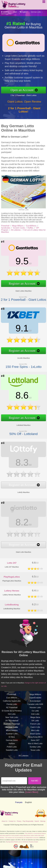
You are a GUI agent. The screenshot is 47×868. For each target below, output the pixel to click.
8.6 (15, 398)
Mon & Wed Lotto (35, 750)
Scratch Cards (19, 228)
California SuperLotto (12, 708)
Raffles (30, 228)
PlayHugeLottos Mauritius (12, 581)
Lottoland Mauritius (17, 420)
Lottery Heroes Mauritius (12, 595)
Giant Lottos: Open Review (24, 108)
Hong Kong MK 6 (35, 744)
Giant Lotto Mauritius (17, 546)
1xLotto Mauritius (17, 353)
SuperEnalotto (35, 705)
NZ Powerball (12, 714)
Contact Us (12, 821)
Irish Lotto (35, 721)
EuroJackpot (35, 708)
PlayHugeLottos (12, 577)
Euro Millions (12, 705)
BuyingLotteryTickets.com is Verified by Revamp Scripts (22, 842)
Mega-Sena (35, 724)
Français (19, 802)
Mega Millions (18, 226)
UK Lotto (35, 728)
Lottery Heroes (12, 591)
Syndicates (6, 228)
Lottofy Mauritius (17, 487)
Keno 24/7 (35, 747)
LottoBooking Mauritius (12, 609)
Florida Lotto (12, 711)
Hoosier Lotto (35, 714)
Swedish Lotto (12, 757)
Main (15, 12)
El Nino (12, 744)
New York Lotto (12, 724)
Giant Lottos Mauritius (17, 286)
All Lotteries (16, 230)
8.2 (15, 524)
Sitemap (43, 821)
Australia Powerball (12, 731)
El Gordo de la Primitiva (12, 718)
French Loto (35, 731)
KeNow (12, 750)
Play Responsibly (28, 821)
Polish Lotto (12, 754)
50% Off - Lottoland (17, 427)
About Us (5, 821)
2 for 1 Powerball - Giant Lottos (30, 94)
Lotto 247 (12, 563)
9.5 (15, 263)
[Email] (14, 781)
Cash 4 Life (35, 734)
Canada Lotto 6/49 (35, 711)
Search (37, 821)
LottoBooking (12, 605)
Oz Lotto (35, 718)
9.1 (15, 330)
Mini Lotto (35, 737)
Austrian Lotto (12, 741)
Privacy (19, 821)
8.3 (15, 464)
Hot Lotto (12, 721)
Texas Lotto (35, 757)
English (24, 12)
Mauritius (6, 12)
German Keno (12, 747)
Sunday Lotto (35, 754)
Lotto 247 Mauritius (12, 567)
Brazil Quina (35, 741)
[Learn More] (32, 792)
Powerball (5, 226)
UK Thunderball (12, 728)
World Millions (12, 737)
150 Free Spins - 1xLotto (17, 360)
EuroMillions (31, 226)
